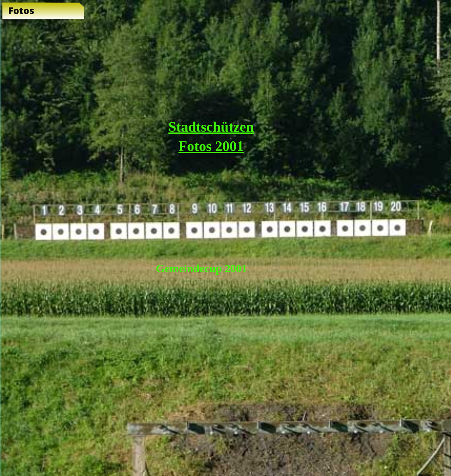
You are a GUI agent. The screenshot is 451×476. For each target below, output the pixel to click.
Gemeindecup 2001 (202, 268)
